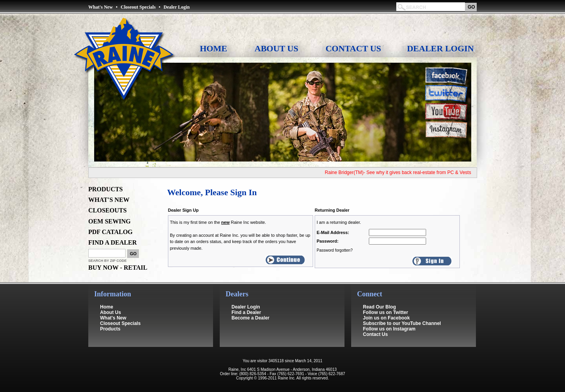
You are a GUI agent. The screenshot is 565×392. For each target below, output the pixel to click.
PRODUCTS (106, 189)
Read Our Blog (379, 307)
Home (213, 48)
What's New (100, 7)
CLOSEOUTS (108, 210)
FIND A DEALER (113, 242)
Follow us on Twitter (385, 312)
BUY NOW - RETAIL (118, 268)
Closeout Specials (138, 7)
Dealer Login (177, 7)
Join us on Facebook (386, 318)
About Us (276, 48)
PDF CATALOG (110, 232)
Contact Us (354, 48)
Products (110, 329)
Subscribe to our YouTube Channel (402, 323)
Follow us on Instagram (389, 329)
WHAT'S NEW (109, 200)
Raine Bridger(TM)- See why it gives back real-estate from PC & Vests (400, 172)
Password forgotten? (335, 250)
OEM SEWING (109, 221)
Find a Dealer (246, 312)
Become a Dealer (251, 318)
